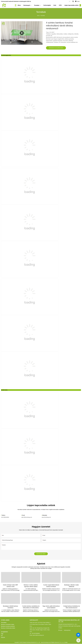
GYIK (61, 5)
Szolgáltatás (4, 632)
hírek (56, 5)
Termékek (38, 5)
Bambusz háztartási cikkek (8, 625)
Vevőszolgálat (48, 5)
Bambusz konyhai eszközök (8, 626)
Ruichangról (28, 5)
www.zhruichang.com (46, 517)
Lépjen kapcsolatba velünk (73, 5)
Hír (2, 636)
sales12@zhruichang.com (38, 635)
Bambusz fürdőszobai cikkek (8, 628)
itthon (20, 5)
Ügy (2, 634)
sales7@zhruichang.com (27, 517)
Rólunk (3, 638)
